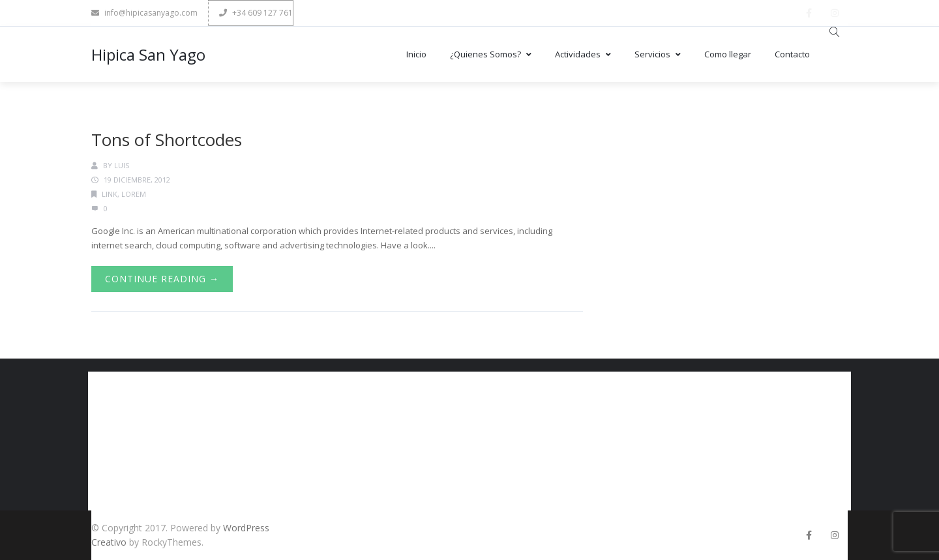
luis (122, 165)
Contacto (792, 54)
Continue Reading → (162, 279)
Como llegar (728, 54)
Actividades (583, 54)
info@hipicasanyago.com (144, 13)
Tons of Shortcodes (167, 140)
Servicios (658, 54)
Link (110, 194)
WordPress (246, 528)
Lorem (134, 194)
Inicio (416, 54)
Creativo (109, 542)
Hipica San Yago (148, 54)
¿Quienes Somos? (491, 54)
